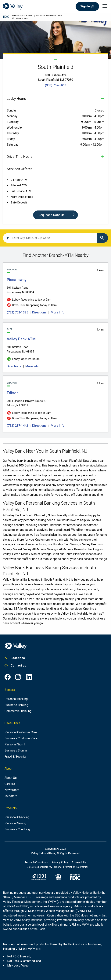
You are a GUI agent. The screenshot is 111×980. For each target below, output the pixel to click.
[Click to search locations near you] (8, 238)
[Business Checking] (17, 829)
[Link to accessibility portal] (79, 862)
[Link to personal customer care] (55, 666)
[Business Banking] (16, 705)
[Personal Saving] (15, 823)
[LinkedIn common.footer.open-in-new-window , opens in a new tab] (29, 677)
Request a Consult (51, 215)
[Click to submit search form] (102, 238)
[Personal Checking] (17, 817)
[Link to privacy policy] (60, 862)
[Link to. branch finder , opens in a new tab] (55, 658)
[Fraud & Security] (15, 757)
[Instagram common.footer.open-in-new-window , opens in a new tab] (18, 677)
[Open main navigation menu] (105, 6)
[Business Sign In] (16, 751)
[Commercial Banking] (18, 711)
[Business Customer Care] (21, 738)
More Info (58, 312)
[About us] (11, 778)
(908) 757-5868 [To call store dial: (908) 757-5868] (55, 85)
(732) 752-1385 (18, 312)
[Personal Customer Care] (21, 732)
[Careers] (10, 784)
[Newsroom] (12, 790)
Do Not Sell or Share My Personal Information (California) (57, 867)
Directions (39, 312)
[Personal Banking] (16, 699)
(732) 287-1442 (18, 426)
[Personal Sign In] (15, 744)
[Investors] (11, 796)
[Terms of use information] (36, 862)
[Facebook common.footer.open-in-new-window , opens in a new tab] (8, 677)
